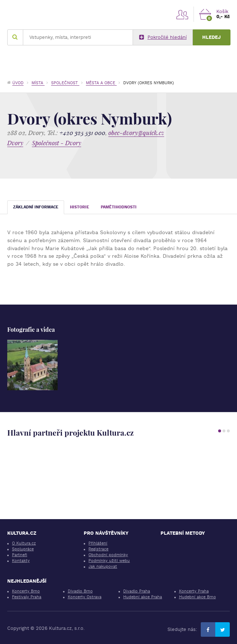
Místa (38, 83)
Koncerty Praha (194, 591)
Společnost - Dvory (57, 143)
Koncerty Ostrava (85, 597)
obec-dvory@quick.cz (136, 133)
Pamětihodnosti (119, 207)
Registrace (98, 549)
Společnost (65, 83)
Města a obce (101, 83)
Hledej (211, 37)
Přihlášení (98, 543)
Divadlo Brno (80, 591)
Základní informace (36, 207)
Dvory (15, 143)
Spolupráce (23, 549)
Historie (80, 207)
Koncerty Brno (26, 591)
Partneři (20, 555)
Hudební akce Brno (197, 597)
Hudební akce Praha (143, 597)
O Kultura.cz (24, 543)
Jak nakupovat (103, 566)
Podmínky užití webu (109, 561)
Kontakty (21, 561)
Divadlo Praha (137, 591)
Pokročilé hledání (163, 37)
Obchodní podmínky (108, 555)
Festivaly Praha (27, 597)
